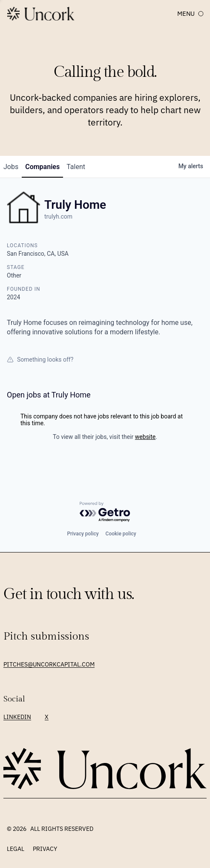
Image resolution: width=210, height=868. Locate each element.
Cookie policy (121, 534)
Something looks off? (40, 359)
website (145, 437)
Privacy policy (83, 534)
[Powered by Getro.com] (105, 512)
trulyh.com (58, 216)
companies (42, 167)
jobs (11, 167)
